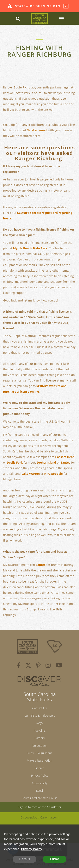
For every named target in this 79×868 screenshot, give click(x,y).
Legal (39, 791)
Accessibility (40, 783)
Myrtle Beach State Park (30, 248)
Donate (39, 768)
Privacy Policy (40, 776)
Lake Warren (31, 474)
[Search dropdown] (18, 19)
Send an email (37, 130)
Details (25, 859)
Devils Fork (15, 462)
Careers (40, 738)
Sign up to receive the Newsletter (39, 807)
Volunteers (39, 746)
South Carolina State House (40, 798)
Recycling (40, 731)
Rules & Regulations (39, 753)
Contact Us (39, 708)
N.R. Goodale (53, 474)
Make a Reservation (39, 760)
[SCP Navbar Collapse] (61, 19)
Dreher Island (46, 462)
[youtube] (59, 666)
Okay (54, 859)
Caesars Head (65, 457)
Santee (65, 462)
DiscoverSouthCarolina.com (39, 817)
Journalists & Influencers (39, 715)
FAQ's (39, 723)
